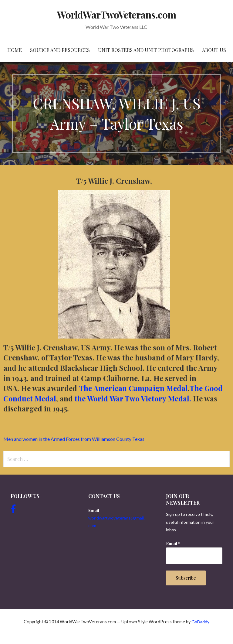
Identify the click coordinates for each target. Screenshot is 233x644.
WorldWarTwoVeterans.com (117, 14)
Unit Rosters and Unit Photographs (146, 50)
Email (173, 544)
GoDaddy (200, 622)
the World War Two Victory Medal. (134, 398)
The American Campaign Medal (133, 388)
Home (15, 50)
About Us (214, 50)
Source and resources (60, 50)
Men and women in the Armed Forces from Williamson (74, 439)
